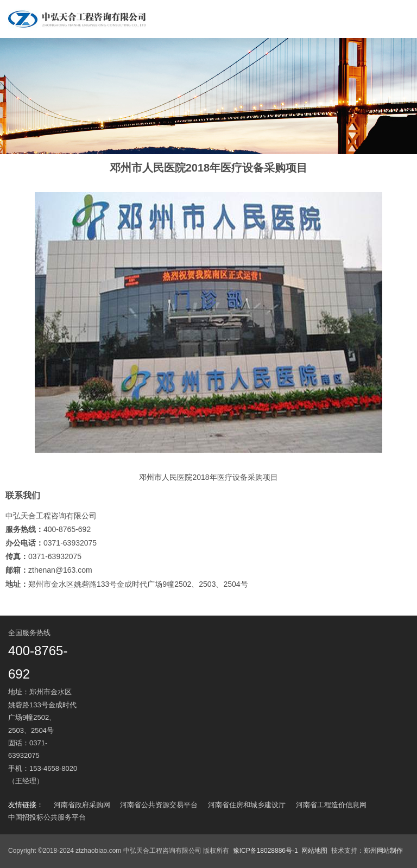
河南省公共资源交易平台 (159, 805)
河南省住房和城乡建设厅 (247, 805)
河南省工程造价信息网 (331, 805)
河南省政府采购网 (82, 805)
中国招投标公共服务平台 (47, 817)
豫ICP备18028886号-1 (266, 851)
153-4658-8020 (53, 768)
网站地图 (314, 851)
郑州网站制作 (383, 851)
